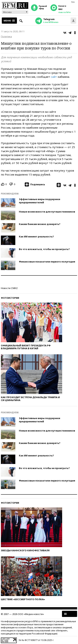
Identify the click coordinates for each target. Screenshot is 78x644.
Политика (6, 36)
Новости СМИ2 (9, 288)
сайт (54, 77)
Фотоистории (10, 298)
